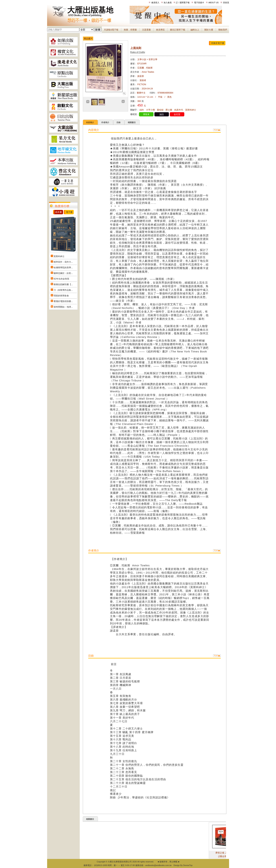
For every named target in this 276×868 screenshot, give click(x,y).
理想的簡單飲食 (61, 296)
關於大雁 (209, 30)
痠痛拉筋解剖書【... (63, 284)
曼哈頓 (160, 110)
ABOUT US (213, 3)
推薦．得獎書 (130, 30)
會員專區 (160, 30)
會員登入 (155, 3)
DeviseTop (188, 865)
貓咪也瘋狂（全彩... (63, 273)
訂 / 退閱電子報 (183, 3)
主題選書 (146, 30)
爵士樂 (169, 110)
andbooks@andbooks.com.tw (158, 865)
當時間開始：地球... (63, 307)
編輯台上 (195, 30)
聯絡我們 (223, 30)
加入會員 (168, 3)
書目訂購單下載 (178, 30)
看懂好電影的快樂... (63, 301)
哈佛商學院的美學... (63, 268)
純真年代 (179, 110)
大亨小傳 (150, 110)
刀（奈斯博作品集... (63, 290)
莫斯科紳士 (59, 256)
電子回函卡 (199, 3)
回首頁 (226, 3)
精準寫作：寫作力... (63, 262)
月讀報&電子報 (111, 30)
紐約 (142, 110)
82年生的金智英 (61, 279)
